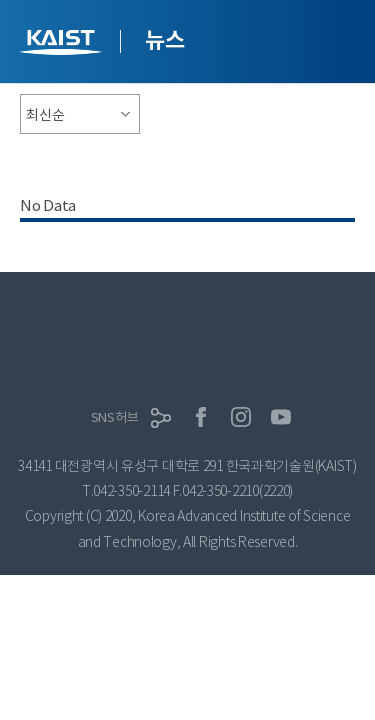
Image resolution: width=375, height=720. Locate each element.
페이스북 (201, 417)
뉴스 (164, 40)
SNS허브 (115, 417)
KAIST (63, 44)
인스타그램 (241, 417)
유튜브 (281, 417)
